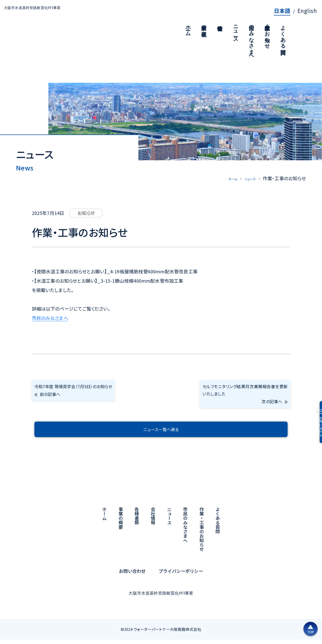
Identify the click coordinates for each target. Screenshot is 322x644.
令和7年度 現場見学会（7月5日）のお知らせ (77, 397)
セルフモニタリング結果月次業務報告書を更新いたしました (245, 397)
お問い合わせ (132, 576)
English (307, 11)
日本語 (282, 11)
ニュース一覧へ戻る (161, 434)
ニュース (247, 178)
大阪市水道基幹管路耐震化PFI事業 (54, 12)
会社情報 (153, 521)
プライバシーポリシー (181, 576)
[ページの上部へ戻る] (294, 622)
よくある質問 (218, 525)
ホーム (225, 178)
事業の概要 (121, 523)
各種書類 (137, 521)
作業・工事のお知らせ (202, 534)
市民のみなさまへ (50, 318)
